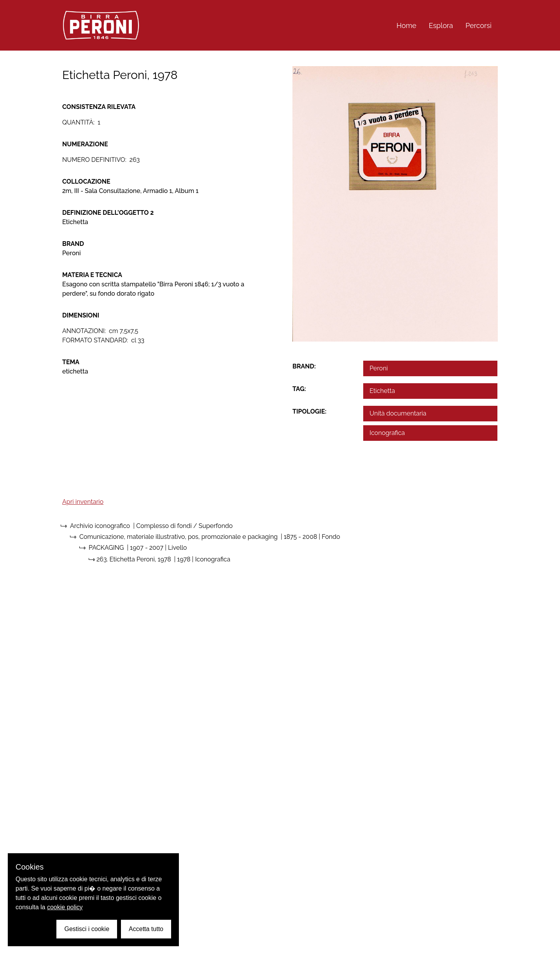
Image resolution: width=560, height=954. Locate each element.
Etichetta (382, 391)
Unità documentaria (398, 413)
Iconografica (387, 433)
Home (407, 25)
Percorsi (479, 25)
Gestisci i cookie (87, 929)
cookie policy (65, 907)
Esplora (441, 25)
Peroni (379, 368)
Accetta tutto (146, 929)
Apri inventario (83, 502)
